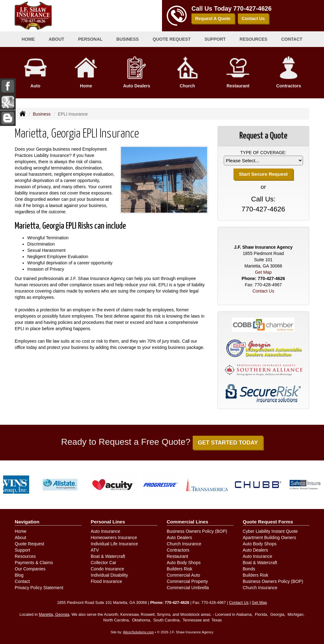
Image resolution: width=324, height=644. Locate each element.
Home (28, 39)
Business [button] (128, 39)
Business (42, 114)
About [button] (56, 39)
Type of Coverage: (263, 153)
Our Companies (30, 569)
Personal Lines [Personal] (108, 522)
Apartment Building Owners (269, 538)
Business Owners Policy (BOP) (197, 531)
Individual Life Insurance (115, 544)
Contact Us (253, 18)
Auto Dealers (179, 538)
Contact (292, 39)
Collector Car (104, 563)
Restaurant (177, 556)
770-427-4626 (253, 8)
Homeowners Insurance (114, 538)
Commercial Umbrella (188, 588)
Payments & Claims (34, 563)
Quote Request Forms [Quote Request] (268, 522)
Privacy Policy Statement (39, 588)
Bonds (249, 569)
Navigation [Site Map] (27, 522)
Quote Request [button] (172, 39)
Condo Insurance (108, 569)
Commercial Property (187, 581)
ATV (95, 550)
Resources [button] (254, 39)
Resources (25, 556)
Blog (19, 575)
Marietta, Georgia (54, 615)
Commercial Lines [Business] (188, 522)
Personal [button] (90, 39)
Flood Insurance (107, 581)
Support (22, 550)
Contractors (178, 550)
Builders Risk (180, 569)
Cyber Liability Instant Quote (270, 531)
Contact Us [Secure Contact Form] (263, 291)
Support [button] (215, 39)
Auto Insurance (106, 531)
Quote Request (29, 544)
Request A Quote (213, 18)
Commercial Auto (183, 575)
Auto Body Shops (184, 563)
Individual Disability (110, 575)
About (21, 538)
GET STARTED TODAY (228, 443)
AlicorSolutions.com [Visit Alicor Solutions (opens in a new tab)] (138, 632)
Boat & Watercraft (108, 556)
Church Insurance (184, 544)
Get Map (263, 272)
